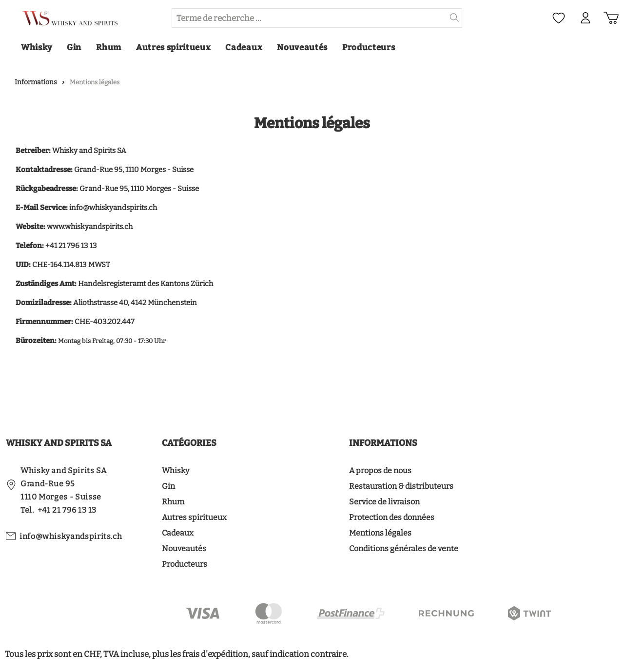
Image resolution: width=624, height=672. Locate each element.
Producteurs (185, 564)
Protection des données (392, 517)
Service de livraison (384, 502)
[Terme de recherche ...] (310, 18)
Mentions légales (380, 533)
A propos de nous (380, 470)
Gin (168, 486)
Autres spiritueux (194, 517)
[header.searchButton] (455, 18)
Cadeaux (178, 533)
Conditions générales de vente (404, 548)
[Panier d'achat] (611, 18)
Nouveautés (184, 548)
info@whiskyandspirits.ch (71, 536)
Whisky (175, 470)
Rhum (173, 502)
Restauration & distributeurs (401, 486)
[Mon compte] (585, 18)
